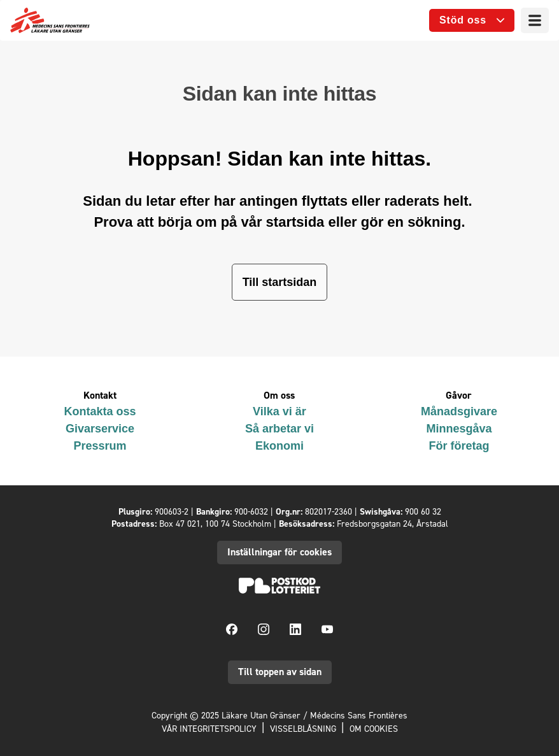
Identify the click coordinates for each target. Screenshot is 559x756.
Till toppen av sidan (280, 672)
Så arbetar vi (279, 429)
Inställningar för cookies (279, 552)
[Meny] (535, 20)
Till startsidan (280, 282)
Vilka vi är (279, 411)
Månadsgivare (459, 411)
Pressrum (100, 446)
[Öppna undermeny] (472, 21)
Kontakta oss (100, 411)
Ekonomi (279, 446)
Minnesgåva (459, 429)
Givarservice (100, 429)
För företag (459, 446)
